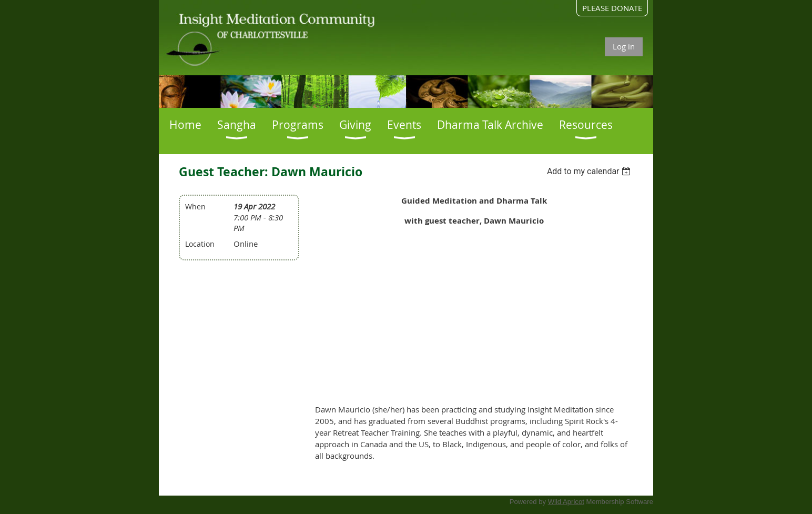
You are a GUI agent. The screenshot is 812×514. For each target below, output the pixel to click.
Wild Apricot (566, 502)
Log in (624, 46)
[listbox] (590, 171)
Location (200, 244)
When (195, 206)
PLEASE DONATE (612, 8)
